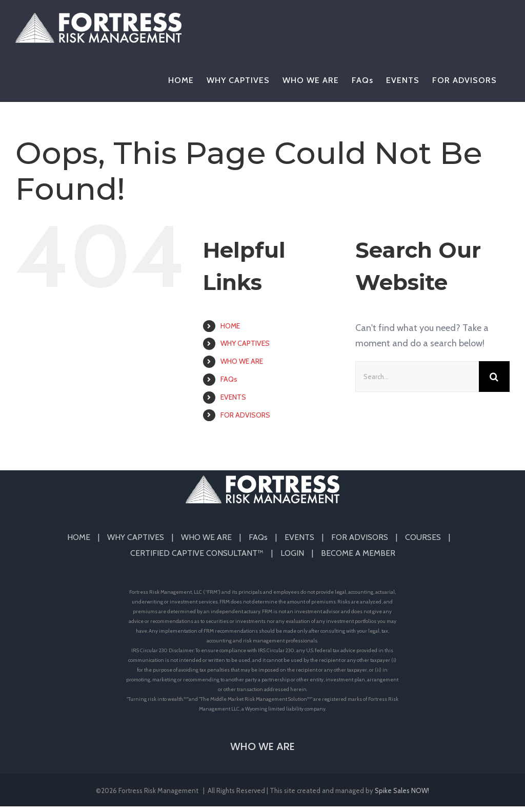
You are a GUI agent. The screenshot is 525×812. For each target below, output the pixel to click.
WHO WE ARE (242, 361)
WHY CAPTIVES (245, 343)
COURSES (423, 537)
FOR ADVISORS (245, 415)
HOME (230, 326)
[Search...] (417, 377)
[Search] (494, 377)
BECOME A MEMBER (358, 553)
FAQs (229, 379)
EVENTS (233, 397)
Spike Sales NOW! (402, 790)
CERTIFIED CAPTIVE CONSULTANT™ (197, 553)
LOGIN (292, 553)
